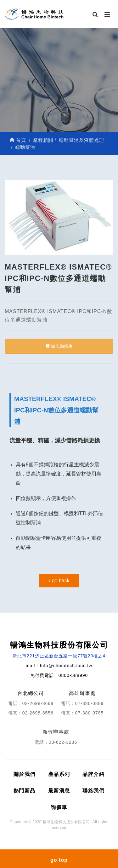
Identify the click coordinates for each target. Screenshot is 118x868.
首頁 (18, 140)
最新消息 (59, 791)
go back (59, 581)
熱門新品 (25, 791)
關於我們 (25, 774)
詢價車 (59, 807)
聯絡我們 (93, 791)
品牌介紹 (93, 774)
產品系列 (59, 774)
